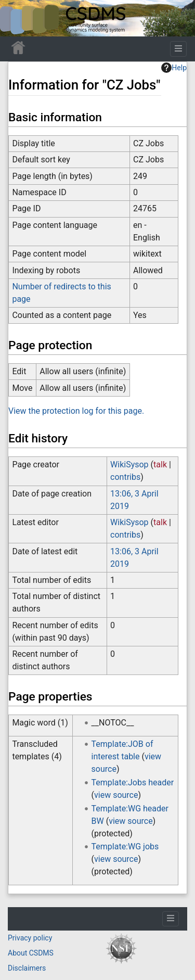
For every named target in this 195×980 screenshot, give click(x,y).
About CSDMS (31, 953)
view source (116, 795)
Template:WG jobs (125, 847)
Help (174, 68)
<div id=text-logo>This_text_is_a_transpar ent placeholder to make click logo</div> (17, 18)
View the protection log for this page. (76, 411)
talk (160, 464)
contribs (125, 477)
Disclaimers (27, 968)
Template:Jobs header (133, 782)
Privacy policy (30, 938)
